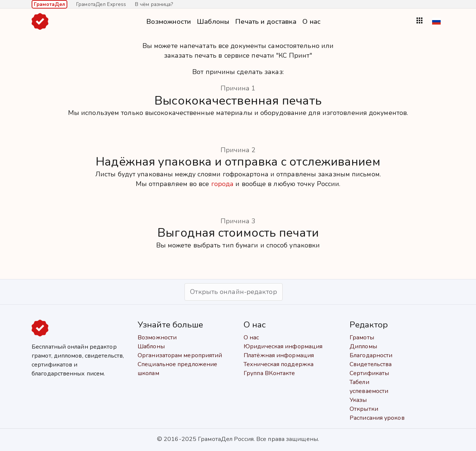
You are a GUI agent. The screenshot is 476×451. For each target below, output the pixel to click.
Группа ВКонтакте (269, 373)
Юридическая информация (283, 346)
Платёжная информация (279, 355)
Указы (358, 400)
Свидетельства (371, 364)
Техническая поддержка (279, 364)
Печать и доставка (266, 21)
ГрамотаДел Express (101, 4)
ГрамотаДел (49, 4)
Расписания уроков (377, 418)
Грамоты (362, 338)
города (223, 184)
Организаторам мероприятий (180, 355)
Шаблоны (213, 21)
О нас (311, 21)
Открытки (364, 409)
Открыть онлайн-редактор (233, 292)
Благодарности (371, 355)
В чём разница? (154, 4)
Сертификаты (369, 373)
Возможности (168, 21)
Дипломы (363, 346)
